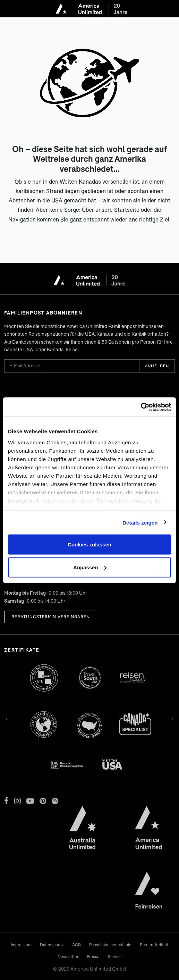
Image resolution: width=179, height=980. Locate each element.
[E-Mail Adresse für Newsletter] (72, 366)
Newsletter (68, 957)
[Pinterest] (43, 801)
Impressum (21, 945)
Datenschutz (52, 945)
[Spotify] (55, 801)
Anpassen (90, 567)
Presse (93, 957)
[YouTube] (30, 801)
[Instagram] (18, 801)
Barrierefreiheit (154, 945)
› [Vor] (172, 718)
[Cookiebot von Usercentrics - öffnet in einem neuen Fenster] (141, 407)
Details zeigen (140, 522)
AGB (76, 945)
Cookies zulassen (89, 545)
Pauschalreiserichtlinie (110, 945)
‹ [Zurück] (7, 718)
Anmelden (157, 366)
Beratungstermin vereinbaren (51, 617)
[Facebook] (6, 801)
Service (115, 957)
